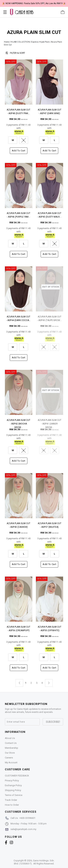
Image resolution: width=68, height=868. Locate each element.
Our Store (10, 753)
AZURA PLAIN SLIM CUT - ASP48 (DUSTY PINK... (18, 112)
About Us (10, 738)
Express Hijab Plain (40, 42)
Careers (9, 758)
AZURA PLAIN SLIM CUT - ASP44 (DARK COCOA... (18, 318)
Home (7, 42)
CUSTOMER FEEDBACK (17, 776)
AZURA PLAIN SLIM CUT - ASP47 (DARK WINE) (50, 112)
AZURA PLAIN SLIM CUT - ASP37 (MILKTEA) (50, 525)
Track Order (11, 800)
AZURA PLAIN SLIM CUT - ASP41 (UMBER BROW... (50, 422)
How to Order (12, 805)
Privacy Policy (12, 780)
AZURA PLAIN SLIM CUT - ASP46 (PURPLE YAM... (18, 215)
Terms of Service (14, 795)
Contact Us (11, 743)
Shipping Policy (13, 790)
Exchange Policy (13, 785)
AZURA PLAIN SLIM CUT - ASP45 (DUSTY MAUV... (49, 215)
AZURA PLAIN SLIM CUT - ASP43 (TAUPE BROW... (49, 318)
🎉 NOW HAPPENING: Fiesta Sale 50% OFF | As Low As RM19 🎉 (34, 3)
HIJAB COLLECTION (20, 42)
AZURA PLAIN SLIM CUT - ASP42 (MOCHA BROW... (18, 422)
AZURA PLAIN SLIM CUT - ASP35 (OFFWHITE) (50, 629)
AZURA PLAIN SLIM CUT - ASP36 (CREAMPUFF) (18, 629)
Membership (12, 748)
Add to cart (19, 151)
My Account (11, 762)
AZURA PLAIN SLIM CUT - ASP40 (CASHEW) (18, 525)
